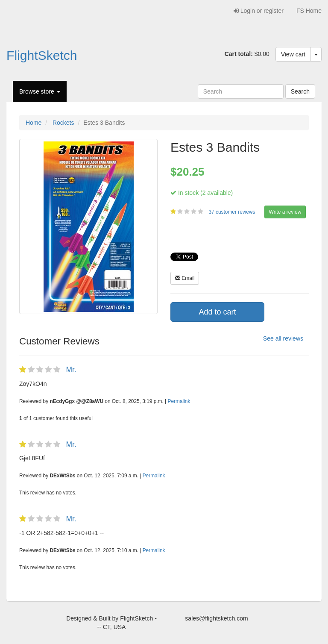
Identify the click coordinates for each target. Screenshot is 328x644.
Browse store (40, 91)
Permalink (179, 401)
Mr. (71, 370)
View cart (293, 54)
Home (34, 123)
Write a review (285, 212)
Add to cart (217, 312)
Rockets (63, 123)
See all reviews (283, 338)
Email (185, 278)
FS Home (309, 11)
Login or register (259, 11)
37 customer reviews (232, 212)
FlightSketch (42, 55)
